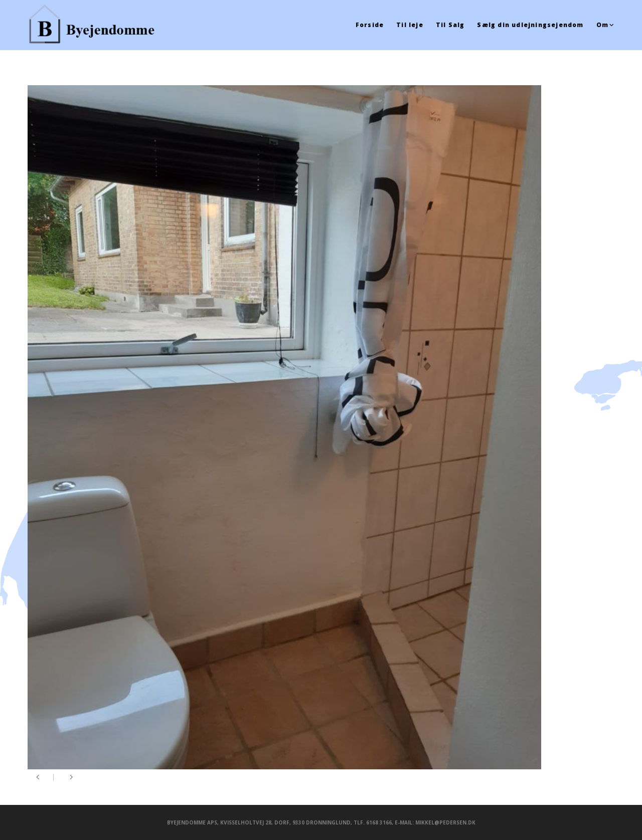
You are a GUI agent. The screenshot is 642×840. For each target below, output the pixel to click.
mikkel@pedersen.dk (445, 822)
